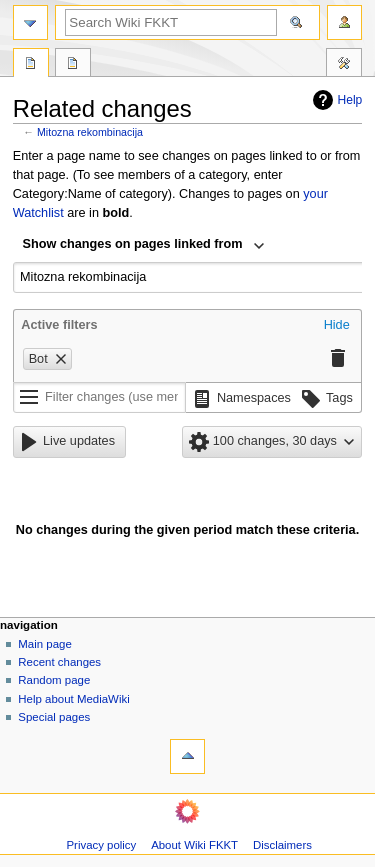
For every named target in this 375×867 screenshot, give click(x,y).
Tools (344, 65)
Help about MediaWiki (73, 699)
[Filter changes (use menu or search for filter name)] (99, 398)
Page (31, 65)
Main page (45, 644)
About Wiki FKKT (194, 845)
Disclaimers (282, 845)
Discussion (73, 65)
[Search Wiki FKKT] (171, 22)
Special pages (54, 717)
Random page (54, 680)
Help (335, 100)
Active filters (59, 325)
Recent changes (59, 662)
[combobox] (144, 246)
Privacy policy (101, 845)
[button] (337, 326)
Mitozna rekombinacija (90, 132)
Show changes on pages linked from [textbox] (133, 244)
